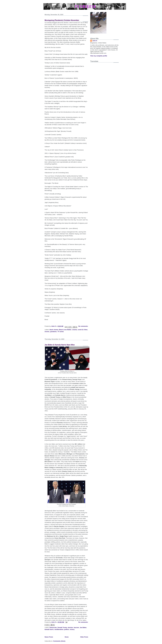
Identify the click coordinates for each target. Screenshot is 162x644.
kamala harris (49, 629)
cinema (75, 330)
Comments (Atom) (59, 641)
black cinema (54, 330)
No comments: (83, 326)
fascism (76, 628)
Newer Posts (49, 637)
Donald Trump (62, 628)
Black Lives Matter (65, 330)
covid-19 (81, 330)
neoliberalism (59, 629)
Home (67, 637)
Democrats (53, 628)
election (70, 628)
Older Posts (84, 637)
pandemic (53, 332)
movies (47, 332)
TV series (61, 332)
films (86, 330)
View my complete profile (99, 56)
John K (95, 41)
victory (72, 629)
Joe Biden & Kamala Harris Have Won (60, 345)
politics (67, 629)
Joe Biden (83, 628)
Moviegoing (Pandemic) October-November (62, 20)
